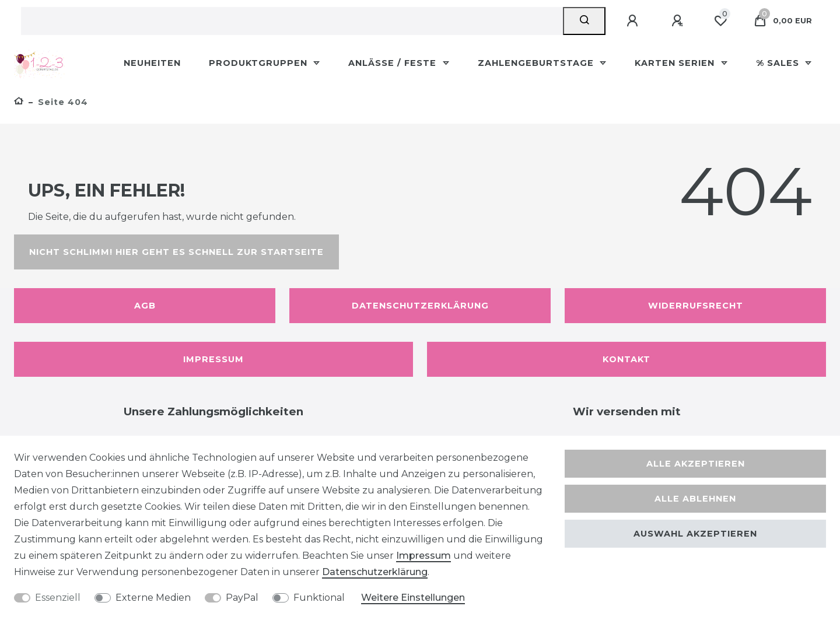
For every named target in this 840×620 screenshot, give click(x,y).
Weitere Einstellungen (413, 598)
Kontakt (626, 359)
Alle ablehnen (695, 499)
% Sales (779, 63)
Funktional (319, 598)
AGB (145, 306)
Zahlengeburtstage (537, 63)
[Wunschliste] (720, 21)
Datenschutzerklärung (420, 306)
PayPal (242, 598)
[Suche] (584, 21)
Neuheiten (152, 63)
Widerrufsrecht (696, 306)
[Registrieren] (679, 21)
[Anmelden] (634, 21)
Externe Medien (153, 598)
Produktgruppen (260, 63)
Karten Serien (676, 63)
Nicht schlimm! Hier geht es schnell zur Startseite (176, 252)
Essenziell (58, 598)
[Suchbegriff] (292, 21)
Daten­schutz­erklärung (375, 572)
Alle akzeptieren (696, 464)
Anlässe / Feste (394, 63)
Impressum (213, 359)
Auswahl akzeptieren (695, 534)
